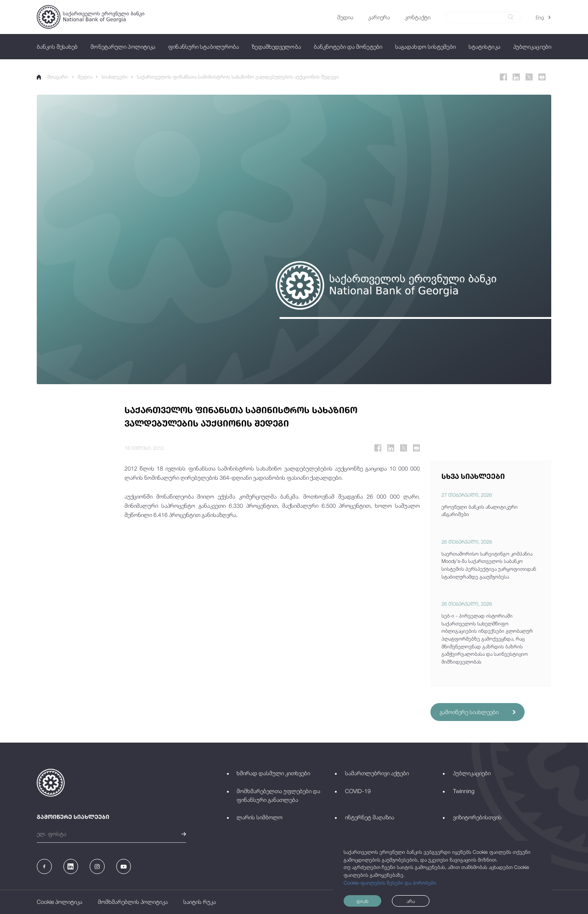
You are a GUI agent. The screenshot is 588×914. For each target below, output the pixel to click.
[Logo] (90, 17)
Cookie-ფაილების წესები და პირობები (390, 883)
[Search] (479, 17)
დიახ (362, 901)
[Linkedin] (516, 77)
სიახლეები (115, 77)
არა (411, 901)
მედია (85, 77)
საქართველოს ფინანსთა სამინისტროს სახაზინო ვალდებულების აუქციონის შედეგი (238, 77)
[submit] (511, 17)
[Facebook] (503, 77)
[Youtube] (124, 866)
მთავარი (52, 77)
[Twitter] (529, 77)
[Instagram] (97, 866)
